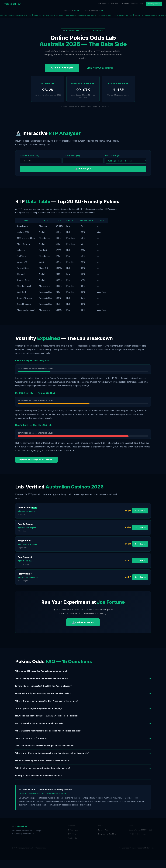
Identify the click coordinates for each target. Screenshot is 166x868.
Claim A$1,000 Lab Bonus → (101, 68)
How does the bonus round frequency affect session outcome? (83, 716)
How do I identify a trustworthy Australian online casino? (83, 694)
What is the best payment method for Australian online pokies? (83, 701)
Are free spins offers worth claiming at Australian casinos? (83, 746)
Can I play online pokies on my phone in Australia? (83, 723)
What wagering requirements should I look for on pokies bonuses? (83, 731)
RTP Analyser (104, 4)
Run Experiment (154, 4)
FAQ (141, 4)
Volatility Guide (74, 838)
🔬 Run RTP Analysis (62, 68)
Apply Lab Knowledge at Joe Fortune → (36, 460)
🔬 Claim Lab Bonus (83, 622)
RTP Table (115, 4)
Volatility (125, 4)
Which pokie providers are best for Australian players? (83, 768)
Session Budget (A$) (30, 156)
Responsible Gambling (107, 834)
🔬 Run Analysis (83, 169)
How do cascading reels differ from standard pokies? (83, 761)
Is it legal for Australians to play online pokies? (83, 776)
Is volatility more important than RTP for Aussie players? (83, 686)
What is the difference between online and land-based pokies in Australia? (83, 753)
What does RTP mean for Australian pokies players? (83, 671)
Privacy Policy (104, 830)
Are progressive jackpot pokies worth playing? (83, 709)
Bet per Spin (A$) (71, 156)
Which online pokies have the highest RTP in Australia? (83, 678)
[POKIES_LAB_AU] (12, 4)
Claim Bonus (140, 511)
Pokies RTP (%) (113, 156)
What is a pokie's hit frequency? (83, 738)
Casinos (134, 4)
